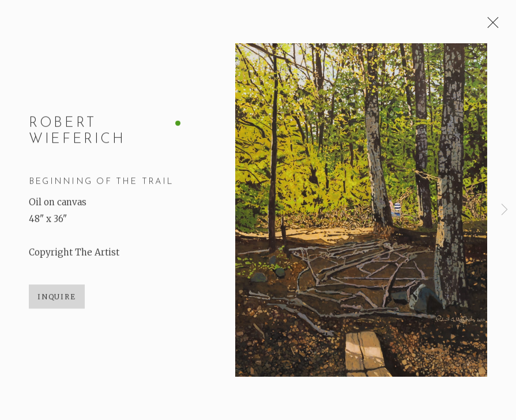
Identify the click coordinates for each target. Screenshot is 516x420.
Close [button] (490, 26)
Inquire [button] (57, 297)
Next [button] (504, 210)
